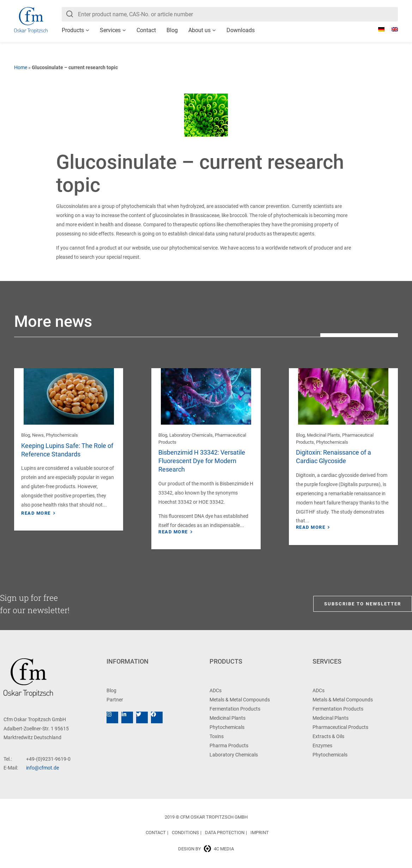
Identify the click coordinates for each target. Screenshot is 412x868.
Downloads (241, 30)
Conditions (185, 833)
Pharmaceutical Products (340, 727)
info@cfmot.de (43, 768)
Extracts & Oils (328, 736)
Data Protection (225, 833)
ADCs (216, 690)
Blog (172, 30)
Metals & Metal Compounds (240, 700)
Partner (115, 700)
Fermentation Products (235, 709)
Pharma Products (229, 746)
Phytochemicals (62, 435)
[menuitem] (378, 29)
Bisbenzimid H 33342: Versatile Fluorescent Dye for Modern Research (202, 461)
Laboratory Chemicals (191, 435)
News (38, 435)
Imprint (260, 833)
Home (21, 67)
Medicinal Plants (323, 435)
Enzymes (322, 746)
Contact (146, 30)
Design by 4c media (206, 849)
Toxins (217, 736)
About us (199, 30)
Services (110, 30)
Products (73, 30)
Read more (36, 513)
